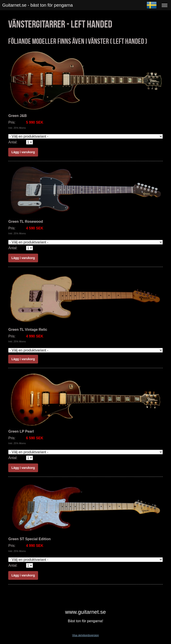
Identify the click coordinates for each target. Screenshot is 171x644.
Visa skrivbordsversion (85, 635)
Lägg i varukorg (23, 152)
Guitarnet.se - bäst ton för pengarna (38, 5)
